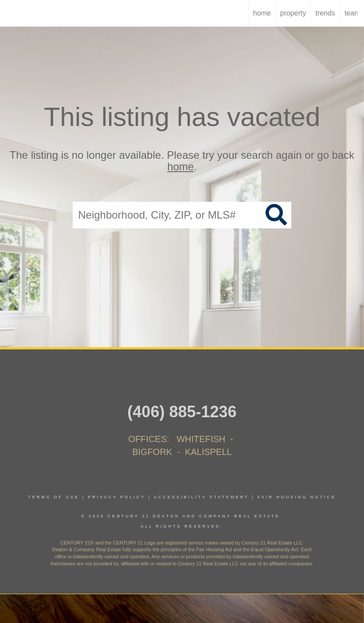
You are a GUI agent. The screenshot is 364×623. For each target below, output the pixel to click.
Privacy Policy (117, 497)
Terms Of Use (54, 497)
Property (293, 13)
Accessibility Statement (201, 497)
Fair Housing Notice (297, 497)
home (262, 13)
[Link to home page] (11, 13)
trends (325, 13)
